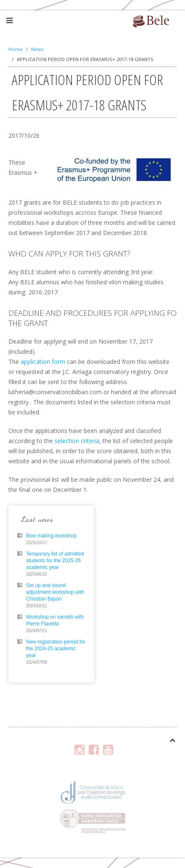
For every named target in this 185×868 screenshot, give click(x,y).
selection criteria (76, 441)
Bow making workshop (51, 536)
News (37, 49)
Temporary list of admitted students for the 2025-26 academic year (55, 561)
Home (16, 49)
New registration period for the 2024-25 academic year (56, 649)
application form (43, 362)
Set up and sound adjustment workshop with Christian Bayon (55, 592)
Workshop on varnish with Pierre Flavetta (55, 620)
